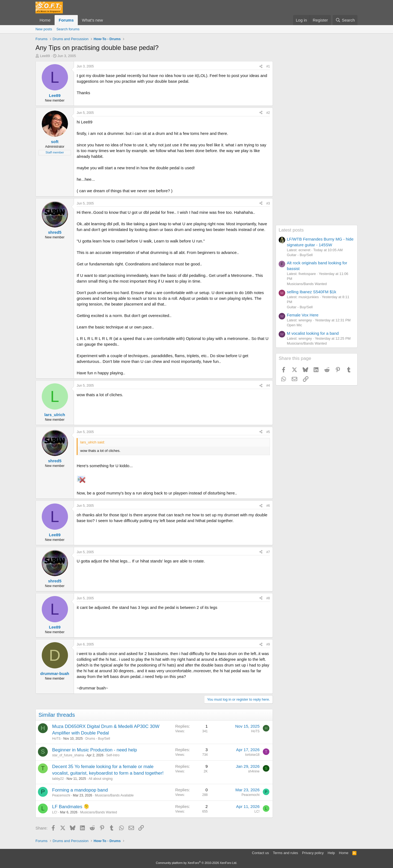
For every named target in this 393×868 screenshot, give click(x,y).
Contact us (260, 853)
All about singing (100, 779)
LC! (55, 812)
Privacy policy (313, 853)
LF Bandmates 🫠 (71, 807)
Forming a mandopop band (80, 790)
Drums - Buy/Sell (98, 739)
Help (331, 853)
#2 (268, 113)
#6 (268, 506)
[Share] (261, 66)
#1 (268, 66)
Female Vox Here (303, 315)
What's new (92, 20)
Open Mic (294, 325)
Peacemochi (61, 795)
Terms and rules (285, 853)
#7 (268, 552)
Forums (66, 20)
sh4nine (254, 771)
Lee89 (45, 56)
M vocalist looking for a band (313, 333)
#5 (268, 432)
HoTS (56, 739)
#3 (268, 203)
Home (45, 20)
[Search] (345, 20)
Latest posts (291, 230)
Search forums (68, 29)
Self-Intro (113, 755)
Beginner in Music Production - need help (95, 750)
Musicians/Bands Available (114, 795)
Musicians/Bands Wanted (99, 812)
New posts (44, 29)
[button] (107, 20)
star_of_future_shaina (68, 755)
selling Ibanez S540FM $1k (312, 292)
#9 (268, 644)
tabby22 (58, 779)
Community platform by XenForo (196, 863)
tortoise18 (252, 755)
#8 (268, 598)
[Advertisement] (317, 143)
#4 (268, 386)
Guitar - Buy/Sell (300, 255)
